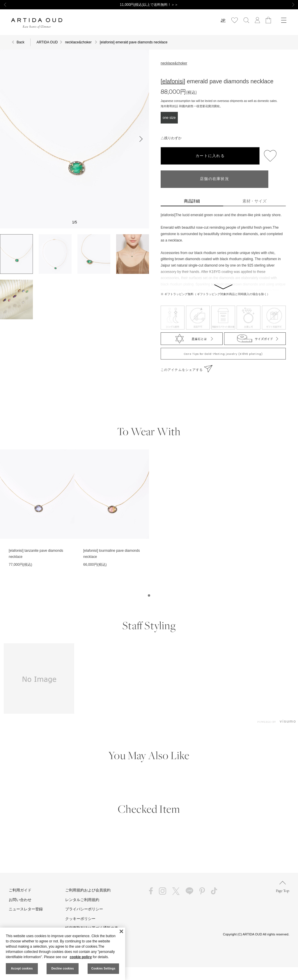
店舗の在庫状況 (214, 179)
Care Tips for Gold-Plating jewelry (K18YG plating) (223, 354)
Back (21, 42)
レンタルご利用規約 (82, 900)
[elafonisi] (173, 81)
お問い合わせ (20, 900)
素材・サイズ (255, 201)
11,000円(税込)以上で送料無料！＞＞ (149, 5)
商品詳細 (192, 201)
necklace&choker (174, 63)
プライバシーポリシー (84, 909)
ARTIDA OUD (47, 42)
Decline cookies (62, 968)
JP (223, 20)
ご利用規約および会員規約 (88, 890)
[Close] (121, 931)
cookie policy (81, 957)
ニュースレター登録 (26, 909)
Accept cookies (22, 968)
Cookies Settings (103, 968)
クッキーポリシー (80, 919)
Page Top (283, 887)
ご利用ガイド (20, 890)
